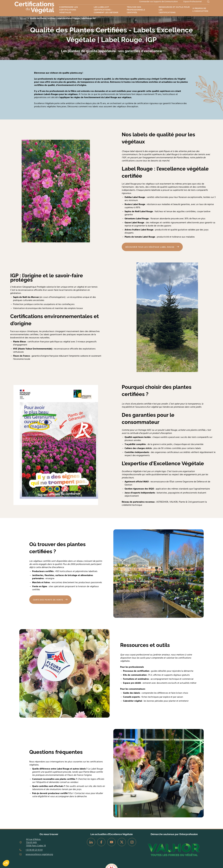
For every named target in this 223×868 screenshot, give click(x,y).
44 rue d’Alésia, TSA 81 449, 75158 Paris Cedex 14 (36, 842)
